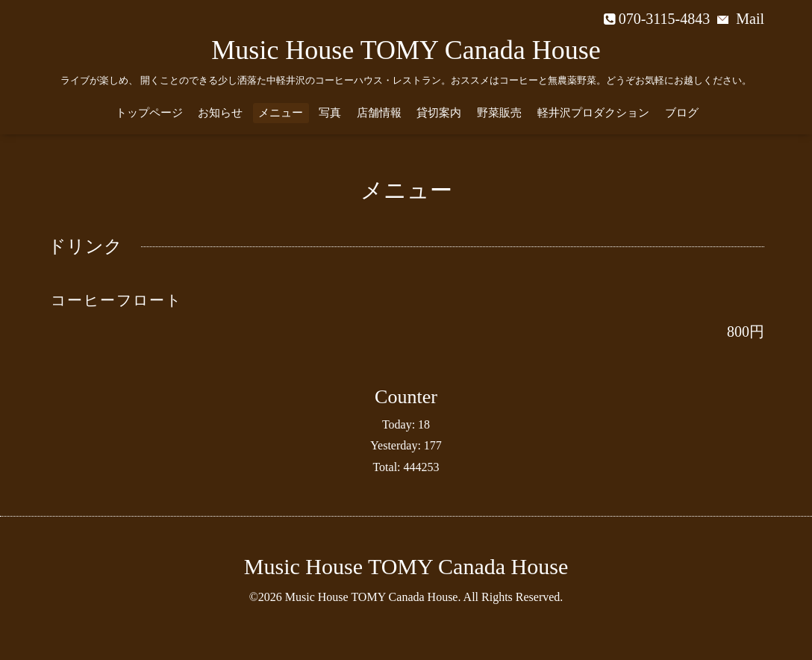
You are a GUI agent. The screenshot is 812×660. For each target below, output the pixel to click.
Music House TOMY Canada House (406, 50)
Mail (741, 19)
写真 (330, 113)
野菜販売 (499, 113)
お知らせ (220, 113)
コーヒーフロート (116, 300)
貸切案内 (439, 113)
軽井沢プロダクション (593, 113)
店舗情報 (379, 113)
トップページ (149, 113)
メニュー (281, 113)
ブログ (682, 113)
